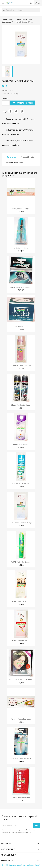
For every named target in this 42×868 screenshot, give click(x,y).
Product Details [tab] (27, 157)
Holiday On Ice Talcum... (21, 483)
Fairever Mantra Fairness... (21, 719)
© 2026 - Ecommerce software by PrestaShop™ (21, 865)
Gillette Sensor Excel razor (21, 758)
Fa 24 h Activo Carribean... (21, 562)
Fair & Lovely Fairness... (21, 601)
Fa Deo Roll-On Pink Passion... (21, 366)
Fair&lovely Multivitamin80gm (21, 523)
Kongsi (10, 111)
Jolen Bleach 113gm (21, 326)
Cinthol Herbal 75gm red (21, 798)
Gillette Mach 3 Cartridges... (21, 287)
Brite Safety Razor (21, 248)
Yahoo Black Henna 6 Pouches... (21, 680)
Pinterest (22, 111)
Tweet (16, 111)
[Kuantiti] (4, 103)
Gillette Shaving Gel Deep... (21, 405)
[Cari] (21, 10)
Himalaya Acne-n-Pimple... (21, 209)
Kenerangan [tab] (12, 157)
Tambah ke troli (23, 103)
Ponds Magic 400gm (21, 444)
